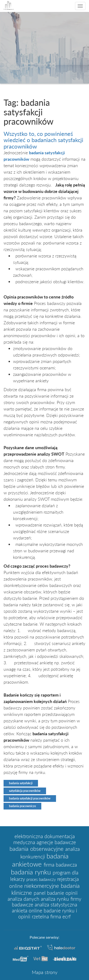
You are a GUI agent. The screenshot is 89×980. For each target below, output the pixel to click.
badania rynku (32, 872)
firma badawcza (60, 865)
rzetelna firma (47, 916)
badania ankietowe (40, 860)
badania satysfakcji (21, 783)
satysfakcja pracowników (25, 791)
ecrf (67, 916)
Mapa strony (45, 972)
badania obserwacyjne (37, 849)
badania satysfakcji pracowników (30, 798)
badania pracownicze (22, 806)
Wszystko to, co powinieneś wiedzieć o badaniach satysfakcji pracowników (43, 140)
